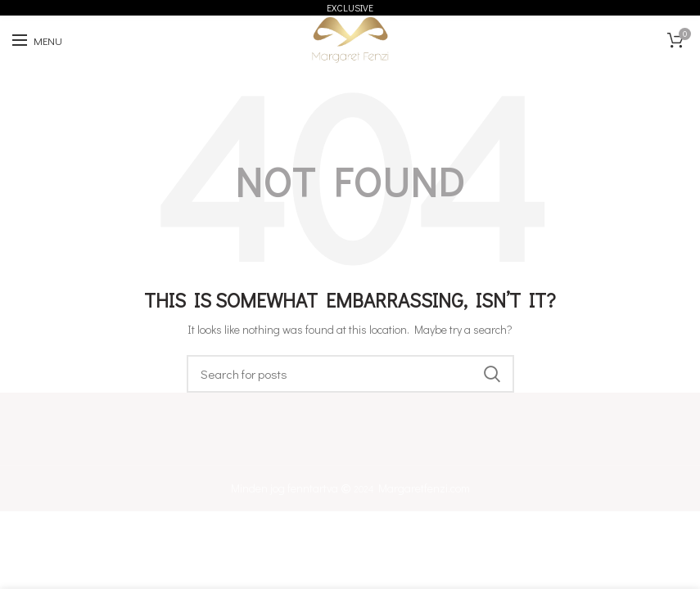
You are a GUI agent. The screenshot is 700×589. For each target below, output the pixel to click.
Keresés (492, 374)
